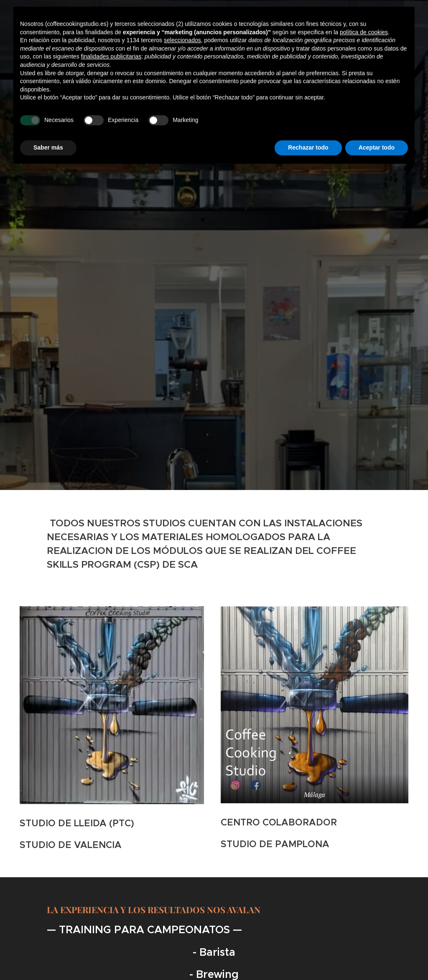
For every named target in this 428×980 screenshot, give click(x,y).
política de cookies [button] (364, 32)
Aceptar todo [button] (377, 147)
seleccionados (182, 40)
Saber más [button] (48, 147)
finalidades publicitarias (111, 56)
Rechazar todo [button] (308, 147)
